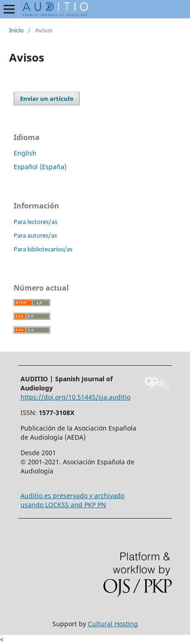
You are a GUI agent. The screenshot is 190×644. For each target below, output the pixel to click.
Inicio (16, 30)
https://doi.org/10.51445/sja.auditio (75, 397)
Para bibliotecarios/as (43, 249)
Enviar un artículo (47, 99)
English (25, 153)
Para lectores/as (36, 222)
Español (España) (40, 167)
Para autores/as (35, 235)
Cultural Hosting (113, 624)
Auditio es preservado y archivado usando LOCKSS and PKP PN (72, 500)
